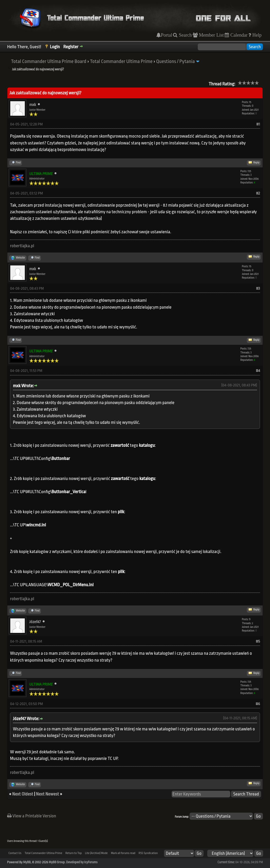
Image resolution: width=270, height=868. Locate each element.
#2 (258, 193)
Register (71, 47)
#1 (258, 124)
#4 (258, 371)
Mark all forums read (123, 853)
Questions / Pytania (175, 61)
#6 (258, 704)
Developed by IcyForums (82, 862)
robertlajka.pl (22, 246)
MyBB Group (57, 862)
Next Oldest (23, 794)
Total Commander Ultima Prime (121, 61)
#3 (258, 288)
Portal (167, 35)
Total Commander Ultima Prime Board (49, 61)
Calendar (238, 35)
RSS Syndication (148, 853)
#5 (258, 641)
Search (185, 35)
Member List (211, 35)
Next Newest (47, 794)
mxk (33, 105)
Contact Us (15, 853)
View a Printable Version (32, 816)
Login (55, 47)
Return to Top (74, 853)
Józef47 (35, 622)
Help (256, 35)
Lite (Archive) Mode (96, 853)
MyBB (27, 862)
